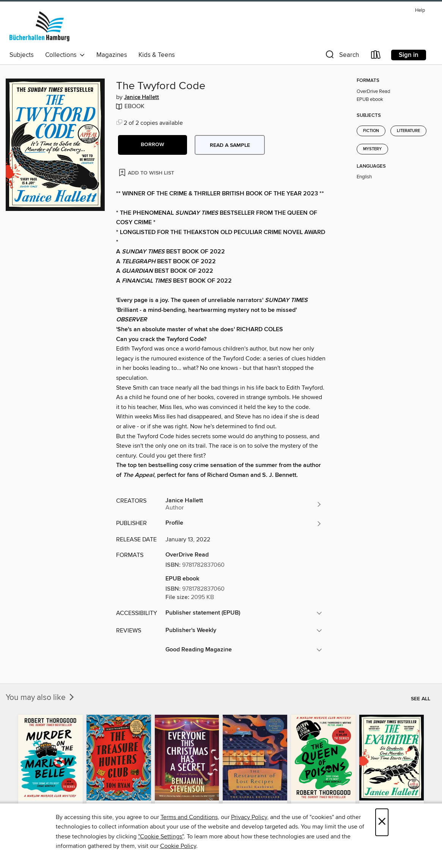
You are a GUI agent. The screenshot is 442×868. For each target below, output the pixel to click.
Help (420, 10)
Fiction (371, 131)
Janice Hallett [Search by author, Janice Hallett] (142, 97)
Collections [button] (65, 55)
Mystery (372, 149)
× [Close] (382, 822)
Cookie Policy (178, 846)
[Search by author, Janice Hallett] (244, 504)
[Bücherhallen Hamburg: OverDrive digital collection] (40, 26)
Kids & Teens (157, 55)
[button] (341, 56)
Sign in (409, 55)
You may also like (41, 698)
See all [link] (421, 699)
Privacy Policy (249, 817)
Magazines (112, 55)
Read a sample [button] (230, 145)
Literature (408, 131)
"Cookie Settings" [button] (161, 837)
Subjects (22, 55)
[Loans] (376, 56)
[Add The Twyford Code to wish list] (147, 172)
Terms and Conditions (189, 817)
